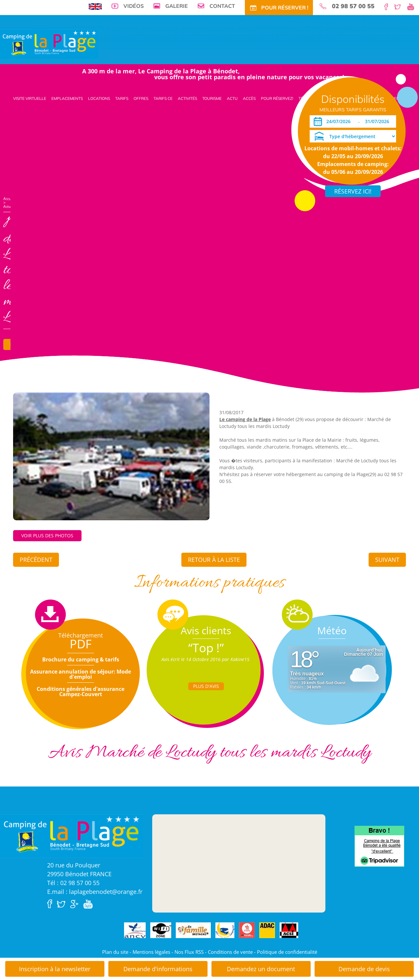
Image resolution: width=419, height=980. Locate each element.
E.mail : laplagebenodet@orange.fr (95, 892)
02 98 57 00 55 (353, 6)
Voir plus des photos (47, 536)
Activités (187, 98)
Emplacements (67, 98)
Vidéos (134, 6)
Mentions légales (151, 952)
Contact (222, 6)
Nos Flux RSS (189, 952)
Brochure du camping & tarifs (81, 659)
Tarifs (122, 98)
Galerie (177, 6)
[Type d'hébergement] (353, 136)
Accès (249, 98)
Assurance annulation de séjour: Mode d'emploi (81, 674)
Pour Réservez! (277, 98)
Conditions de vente (230, 952)
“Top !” (206, 648)
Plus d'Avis (206, 686)
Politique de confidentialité (287, 952)
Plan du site (115, 952)
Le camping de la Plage (245, 419)
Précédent (36, 560)
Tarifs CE (163, 98)
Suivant (387, 560)
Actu (232, 98)
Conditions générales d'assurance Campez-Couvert (81, 692)
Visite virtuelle (30, 98)
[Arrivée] (340, 121)
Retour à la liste (214, 560)
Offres (141, 98)
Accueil (9, 199)
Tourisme (212, 98)
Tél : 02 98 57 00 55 (73, 883)
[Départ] (379, 121)
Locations (99, 98)
